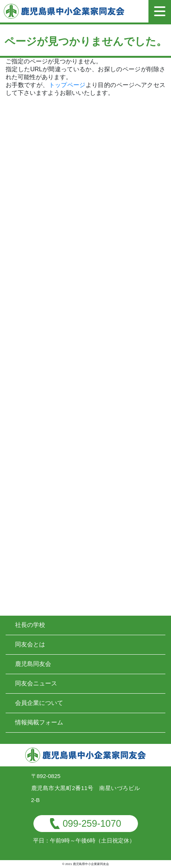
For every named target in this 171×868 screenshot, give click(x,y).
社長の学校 (30, 625)
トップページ (67, 85)
